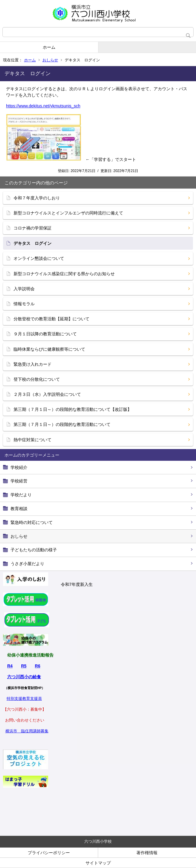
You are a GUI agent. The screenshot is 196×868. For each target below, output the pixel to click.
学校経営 (19, 481)
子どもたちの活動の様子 (34, 550)
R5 (24, 666)
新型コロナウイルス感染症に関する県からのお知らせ (64, 274)
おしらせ (50, 60)
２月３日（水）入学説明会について (47, 394)
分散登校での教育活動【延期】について (51, 319)
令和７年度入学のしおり (37, 198)
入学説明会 (24, 289)
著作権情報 (147, 853)
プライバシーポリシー (49, 853)
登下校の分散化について (37, 379)
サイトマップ (98, 863)
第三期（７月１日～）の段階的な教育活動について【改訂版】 (73, 409)
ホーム (49, 47)
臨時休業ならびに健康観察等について (49, 349)
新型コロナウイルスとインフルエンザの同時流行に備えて (68, 213)
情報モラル (24, 304)
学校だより (21, 495)
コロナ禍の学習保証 (33, 228)
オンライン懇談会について (39, 258)
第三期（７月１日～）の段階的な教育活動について (62, 424)
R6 (38, 666)
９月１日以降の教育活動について (45, 334)
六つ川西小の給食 (24, 677)
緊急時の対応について (32, 522)
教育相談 (19, 509)
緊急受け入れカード (33, 364)
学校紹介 (19, 467)
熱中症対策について (33, 440)
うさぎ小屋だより (27, 564)
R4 (10, 666)
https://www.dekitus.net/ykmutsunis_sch (43, 106)
